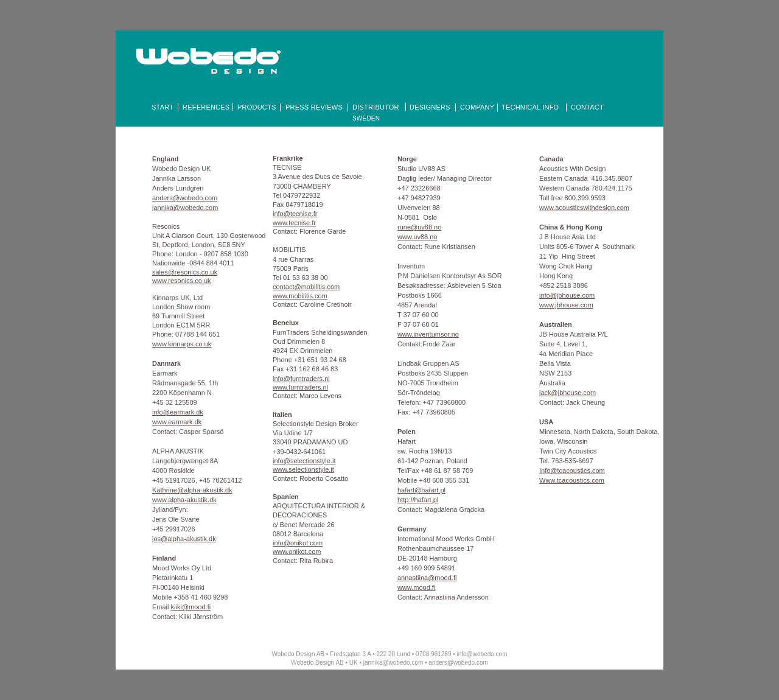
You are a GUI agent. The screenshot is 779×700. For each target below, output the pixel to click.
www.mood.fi (416, 587)
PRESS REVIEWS (314, 107)
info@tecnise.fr (295, 214)
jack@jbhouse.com (568, 393)
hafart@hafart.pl (421, 490)
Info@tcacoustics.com (572, 471)
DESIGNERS (430, 107)
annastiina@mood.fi (427, 578)
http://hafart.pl (418, 500)
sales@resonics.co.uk (185, 272)
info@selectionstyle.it (304, 461)
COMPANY (477, 107)
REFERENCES (206, 107)
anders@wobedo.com (458, 663)
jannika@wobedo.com (393, 663)
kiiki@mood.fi (191, 607)
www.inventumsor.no (428, 334)
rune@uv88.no (419, 227)
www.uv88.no (417, 237)
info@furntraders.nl (301, 379)
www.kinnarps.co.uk (182, 344)
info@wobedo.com (482, 654)
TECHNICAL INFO (530, 107)
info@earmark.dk (178, 412)
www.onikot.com (297, 551)
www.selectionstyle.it (303, 469)
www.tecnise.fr (294, 223)
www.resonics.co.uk (182, 281)
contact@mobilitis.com (306, 287)
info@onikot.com (298, 543)
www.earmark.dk (177, 422)
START (162, 107)
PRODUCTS (257, 107)
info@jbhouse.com (567, 295)
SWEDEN (366, 118)
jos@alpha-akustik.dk (184, 539)
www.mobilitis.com (300, 296)
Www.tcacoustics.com (572, 480)
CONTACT (587, 107)
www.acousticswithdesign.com (584, 208)
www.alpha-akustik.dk (184, 500)
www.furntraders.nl (300, 387)
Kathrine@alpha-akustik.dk (192, 490)
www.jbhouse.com (566, 305)
